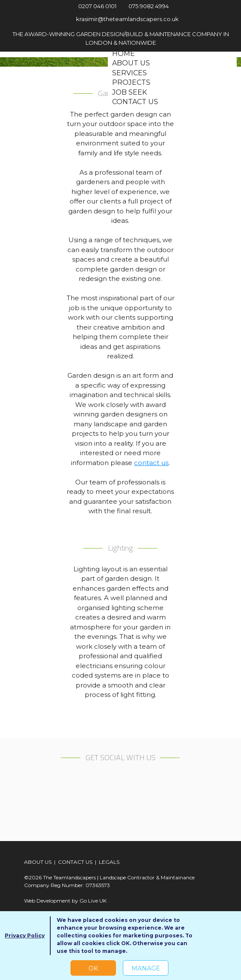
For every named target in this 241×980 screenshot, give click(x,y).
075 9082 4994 (145, 6)
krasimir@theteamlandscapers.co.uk (120, 19)
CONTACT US (75, 862)
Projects (131, 82)
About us (131, 63)
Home (124, 54)
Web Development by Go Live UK (65, 901)
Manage (146, 968)
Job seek (130, 92)
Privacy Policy (25, 935)
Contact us (135, 102)
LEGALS (109, 862)
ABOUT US (38, 862)
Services (130, 73)
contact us (151, 463)
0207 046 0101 (92, 6)
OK (93, 968)
